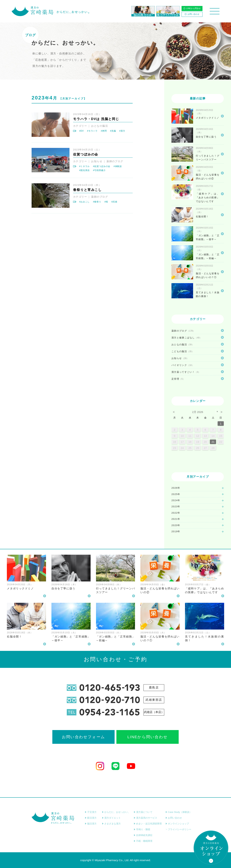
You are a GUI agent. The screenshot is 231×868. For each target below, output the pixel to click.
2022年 (176, 513)
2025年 (176, 494)
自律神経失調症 (143, 835)
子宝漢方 (91, 812)
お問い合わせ (192, 14)
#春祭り (97, 202)
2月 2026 (198, 412)
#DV (81, 131)
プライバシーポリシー (178, 829)
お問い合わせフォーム (83, 737)
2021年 (176, 519)
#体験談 (118, 166)
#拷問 (104, 131)
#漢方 (122, 131)
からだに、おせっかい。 (116, 812)
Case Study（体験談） (179, 812)
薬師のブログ (115, 161)
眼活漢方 (91, 818)
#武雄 (114, 202)
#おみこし (84, 202)
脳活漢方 (91, 824)
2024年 (176, 500)
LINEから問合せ (192, 8)
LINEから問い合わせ (148, 737)
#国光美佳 (84, 170)
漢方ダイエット (111, 818)
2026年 (176, 488)
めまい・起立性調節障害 (148, 824)
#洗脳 (113, 131)
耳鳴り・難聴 (142, 829)
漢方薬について (143, 812)
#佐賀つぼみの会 (102, 166)
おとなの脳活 (100, 126)
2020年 (176, 525)
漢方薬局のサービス (145, 818)
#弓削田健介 (99, 170)
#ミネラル (84, 166)
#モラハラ (92, 131)
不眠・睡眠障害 (143, 841)
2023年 (176, 506)
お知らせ (97, 161)
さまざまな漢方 (111, 824)
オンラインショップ (177, 824)
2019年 (176, 531)
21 (213, 442)
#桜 (106, 202)
